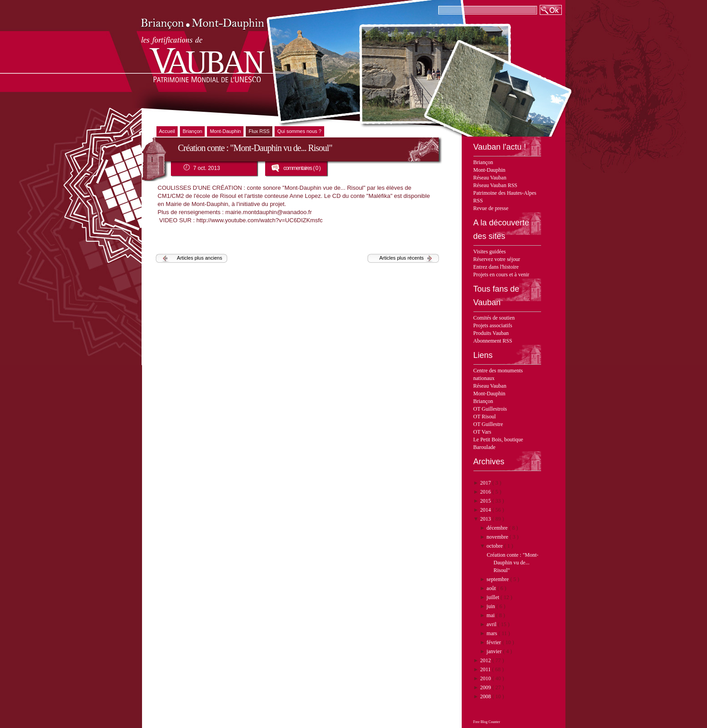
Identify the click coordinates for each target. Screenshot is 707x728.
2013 (486, 519)
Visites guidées (490, 252)
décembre (498, 528)
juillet (494, 597)
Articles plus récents (401, 258)
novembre (498, 537)
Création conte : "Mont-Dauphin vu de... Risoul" (512, 563)
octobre (495, 546)
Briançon (483, 162)
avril (492, 624)
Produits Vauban (491, 333)
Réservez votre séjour (497, 259)
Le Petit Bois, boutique (498, 440)
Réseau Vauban (490, 178)
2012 (486, 660)
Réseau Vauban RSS (496, 185)
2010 (486, 678)
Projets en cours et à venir (501, 275)
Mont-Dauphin (489, 170)
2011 (486, 669)
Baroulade (484, 447)
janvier (495, 651)
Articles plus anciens (199, 258)
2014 (486, 510)
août (492, 588)
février (494, 642)
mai (491, 615)
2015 (486, 501)
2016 (486, 492)
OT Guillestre (488, 424)
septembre (498, 579)
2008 (486, 696)
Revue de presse (491, 208)
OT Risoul (485, 417)
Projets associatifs (493, 325)
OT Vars (482, 432)
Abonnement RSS (493, 341)
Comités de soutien (494, 318)
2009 (486, 687)
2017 (486, 483)
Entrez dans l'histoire (496, 267)
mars (492, 633)
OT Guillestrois (490, 409)
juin (491, 606)
